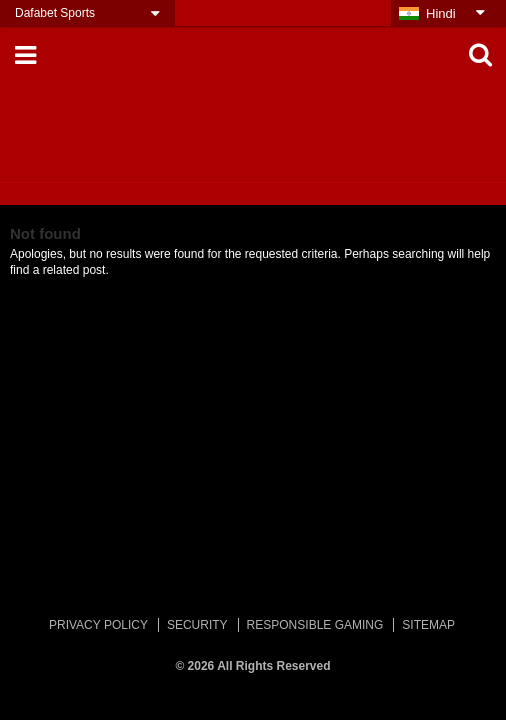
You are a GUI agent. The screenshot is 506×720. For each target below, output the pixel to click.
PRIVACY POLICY (98, 625)
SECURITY (197, 625)
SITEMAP (428, 625)
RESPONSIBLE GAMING (315, 625)
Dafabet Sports (55, 13)
